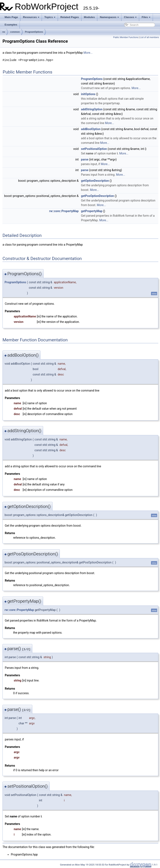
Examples (11, 25)
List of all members (149, 37)
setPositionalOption (94, 149)
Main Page (11, 17)
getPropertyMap (92, 211)
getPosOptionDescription (97, 196)
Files (146, 17)
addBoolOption (91, 129)
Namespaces (109, 17)
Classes (130, 17)
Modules (89, 17)
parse (85, 159)
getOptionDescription (95, 181)
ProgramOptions (34, 32)
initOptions (88, 94)
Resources (31, 17)
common (15, 32)
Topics (50, 17)
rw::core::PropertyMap (64, 211)
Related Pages (70, 17)
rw (4, 32)
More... (88, 53)
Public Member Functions (126, 37)
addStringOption (92, 109)
